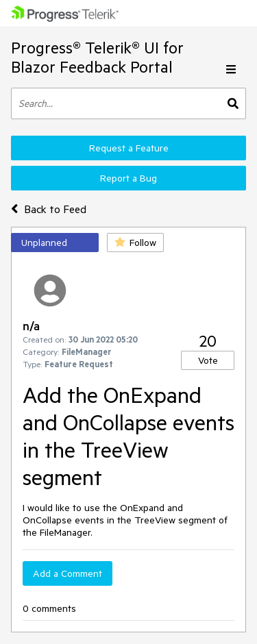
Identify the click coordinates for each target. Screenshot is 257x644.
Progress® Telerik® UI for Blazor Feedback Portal (97, 57)
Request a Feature (129, 148)
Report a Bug (128, 178)
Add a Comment (68, 573)
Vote (208, 360)
